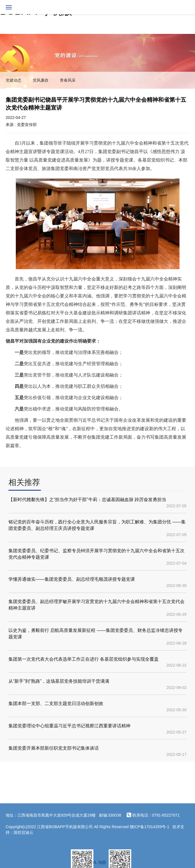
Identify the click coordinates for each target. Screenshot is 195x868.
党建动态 (14, 80)
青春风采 (68, 80)
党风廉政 (41, 80)
